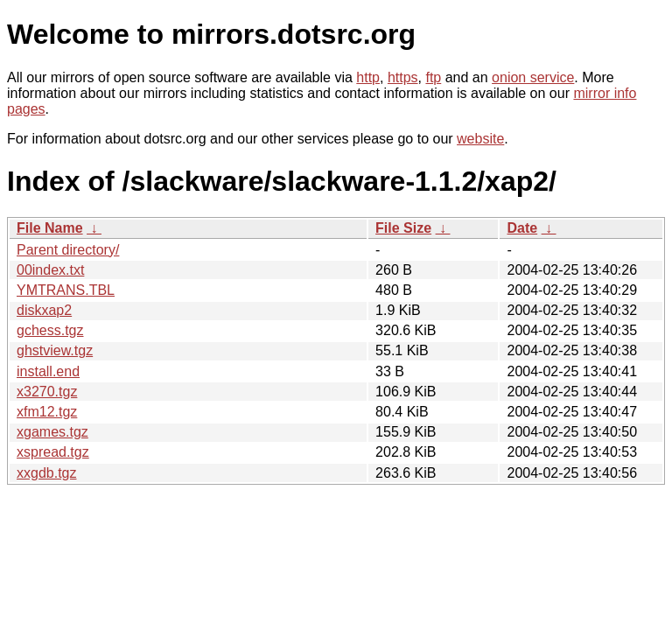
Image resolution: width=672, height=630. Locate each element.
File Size (403, 228)
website (480, 139)
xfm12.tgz (47, 412)
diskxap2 (44, 310)
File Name (50, 228)
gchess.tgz (50, 330)
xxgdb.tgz (46, 473)
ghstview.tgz (55, 350)
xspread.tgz (53, 452)
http (368, 77)
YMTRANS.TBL (66, 290)
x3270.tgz (47, 392)
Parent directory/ (68, 250)
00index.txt (50, 270)
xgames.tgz (52, 432)
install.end (48, 371)
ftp (433, 77)
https (403, 77)
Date (522, 228)
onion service (533, 77)
